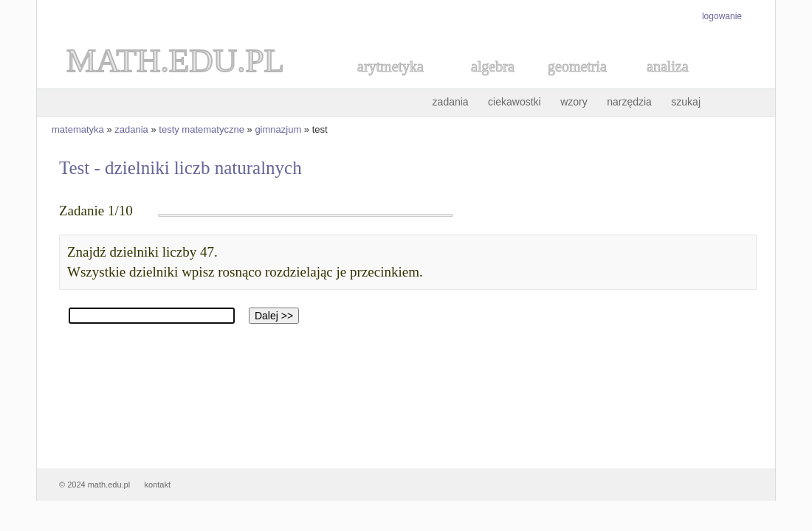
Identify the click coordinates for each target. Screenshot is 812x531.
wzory (574, 102)
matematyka (78, 129)
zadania (451, 102)
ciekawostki (515, 102)
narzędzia (629, 102)
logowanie (722, 16)
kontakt (158, 485)
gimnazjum (278, 129)
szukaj (686, 102)
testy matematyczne (202, 129)
